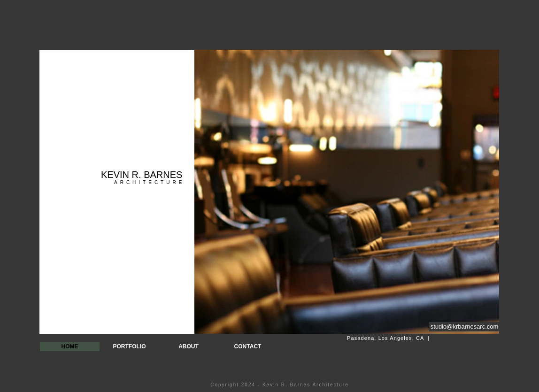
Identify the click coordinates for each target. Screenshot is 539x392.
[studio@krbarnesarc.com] (464, 327)
